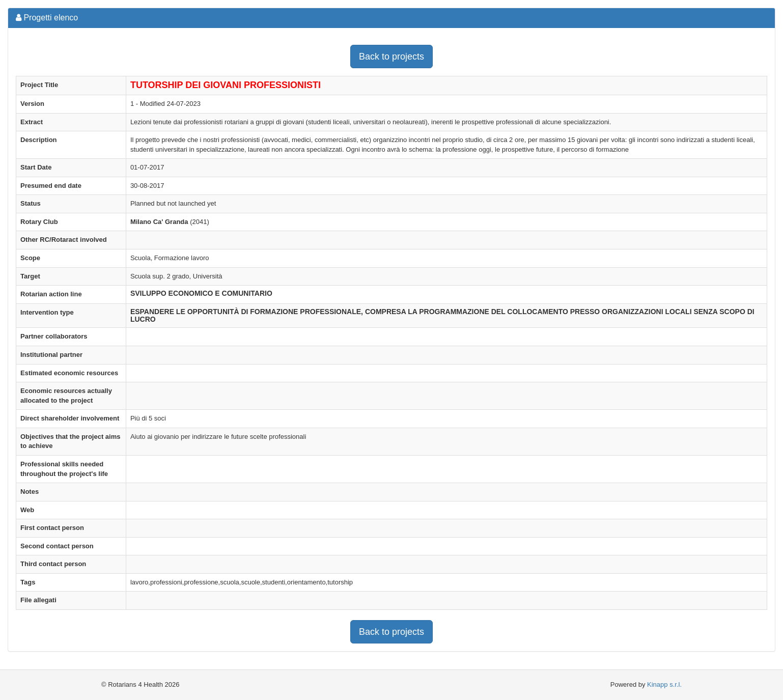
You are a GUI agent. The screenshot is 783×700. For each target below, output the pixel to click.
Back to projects (391, 57)
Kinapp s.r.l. (664, 684)
